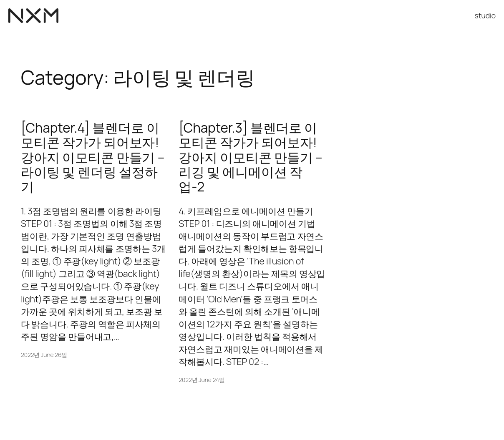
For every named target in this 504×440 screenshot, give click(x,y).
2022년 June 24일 (202, 380)
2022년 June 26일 (44, 355)
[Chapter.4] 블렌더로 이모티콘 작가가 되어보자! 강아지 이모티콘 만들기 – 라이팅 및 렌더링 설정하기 (93, 157)
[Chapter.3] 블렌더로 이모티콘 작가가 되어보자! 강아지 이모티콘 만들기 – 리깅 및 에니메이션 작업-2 (250, 157)
